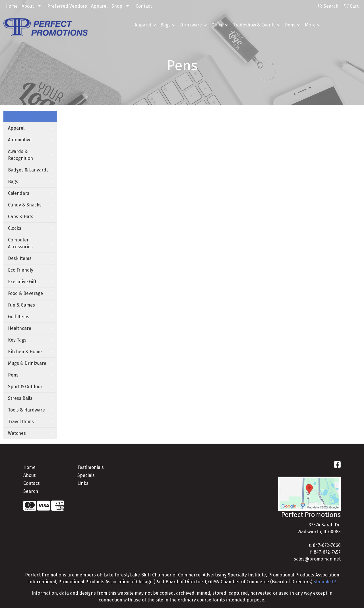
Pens (290, 25)
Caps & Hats (21, 217)
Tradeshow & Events (254, 25)
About (28, 6)
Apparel (99, 6)
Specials (86, 475)
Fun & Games (21, 305)
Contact (144, 6)
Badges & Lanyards (28, 170)
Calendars (19, 193)
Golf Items (19, 317)
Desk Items (20, 258)
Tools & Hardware (26, 410)
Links (83, 483)
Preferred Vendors (67, 6)
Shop (117, 6)
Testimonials (91, 467)
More (310, 25)
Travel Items (21, 422)
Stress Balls (20, 398)
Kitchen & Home (25, 352)
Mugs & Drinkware (27, 363)
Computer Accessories (20, 243)
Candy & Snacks (25, 205)
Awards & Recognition (20, 155)
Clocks (15, 228)
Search (328, 6)
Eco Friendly (21, 270)
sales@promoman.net (317, 559)
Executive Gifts (23, 282)
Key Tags (17, 340)
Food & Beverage (25, 293)
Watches (17, 433)
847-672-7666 (327, 545)
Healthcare (20, 328)
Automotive (20, 140)
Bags (166, 25)
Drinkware (191, 25)
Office (217, 25)
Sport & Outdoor (25, 387)
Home (12, 6)
